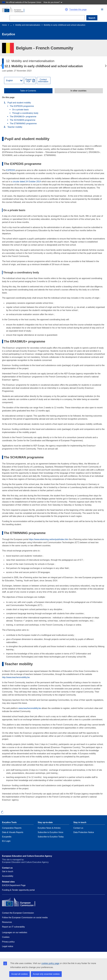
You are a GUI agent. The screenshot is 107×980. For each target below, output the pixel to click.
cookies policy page (50, 963)
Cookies (6, 937)
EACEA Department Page (14, 885)
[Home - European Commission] (27, 10)
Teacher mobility (15, 127)
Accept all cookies (20, 974)
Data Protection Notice (84, 832)
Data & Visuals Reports (13, 832)
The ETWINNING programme (23, 123)
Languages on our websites (15, 932)
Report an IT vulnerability (13, 927)
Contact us (78, 828)
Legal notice (8, 946)
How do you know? (53, 2)
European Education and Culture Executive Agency (27, 856)
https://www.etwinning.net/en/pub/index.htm (49, 539)
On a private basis (20, 110)
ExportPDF (28, 81)
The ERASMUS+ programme (23, 117)
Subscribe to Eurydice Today (51, 837)
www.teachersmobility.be (30, 708)
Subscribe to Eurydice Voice (50, 832)
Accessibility (8, 876)
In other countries (79, 91)
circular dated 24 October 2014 (27, 182)
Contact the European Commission (18, 913)
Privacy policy (8, 942)
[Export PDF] (30, 81)
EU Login (6, 841)
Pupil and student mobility (19, 103)
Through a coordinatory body (25, 113)
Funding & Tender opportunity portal (18, 890)
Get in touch (8, 871)
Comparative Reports (12, 828)
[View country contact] (44, 81)
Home (4, 25)
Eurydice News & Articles (49, 828)
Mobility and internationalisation (28, 25)
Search (92, 18)
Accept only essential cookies (46, 974)
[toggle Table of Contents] (28, 91)
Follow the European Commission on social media (25, 918)
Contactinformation (43, 81)
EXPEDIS (11, 170)
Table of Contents (28, 91)
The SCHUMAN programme (23, 120)
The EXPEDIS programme (22, 106)
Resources (7, 922)
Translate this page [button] (78, 10)
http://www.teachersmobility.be (16, 677)
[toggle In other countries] (79, 91)
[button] (102, 9)
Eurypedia (7, 837)
